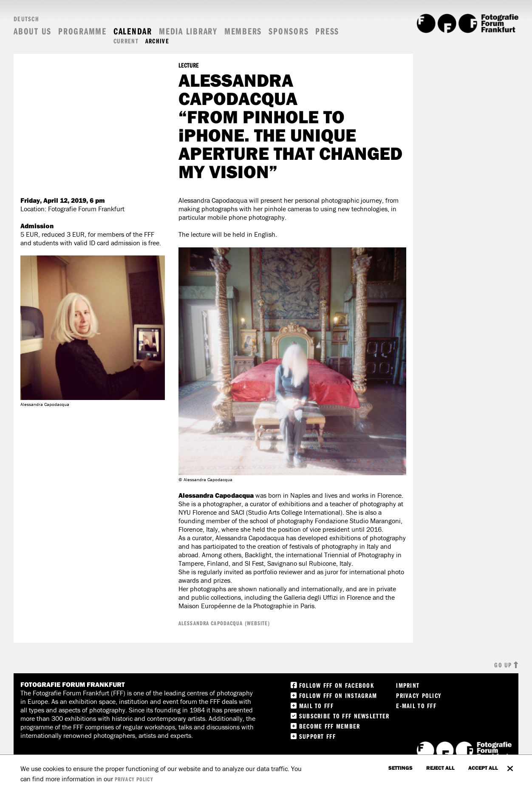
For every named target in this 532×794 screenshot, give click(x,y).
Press (327, 31)
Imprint (408, 685)
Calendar (133, 31)
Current (126, 41)
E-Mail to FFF (416, 706)
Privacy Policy (419, 695)
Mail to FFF (316, 706)
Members (243, 31)
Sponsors (289, 31)
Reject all (440, 768)
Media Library (188, 31)
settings (400, 768)
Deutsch (26, 19)
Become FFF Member (330, 726)
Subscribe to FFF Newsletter (344, 716)
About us (33, 31)
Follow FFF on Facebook (337, 685)
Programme (82, 31)
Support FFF (317, 736)
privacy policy (134, 779)
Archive (157, 41)
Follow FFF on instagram (338, 695)
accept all (483, 768)
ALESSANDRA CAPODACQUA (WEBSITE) (224, 623)
